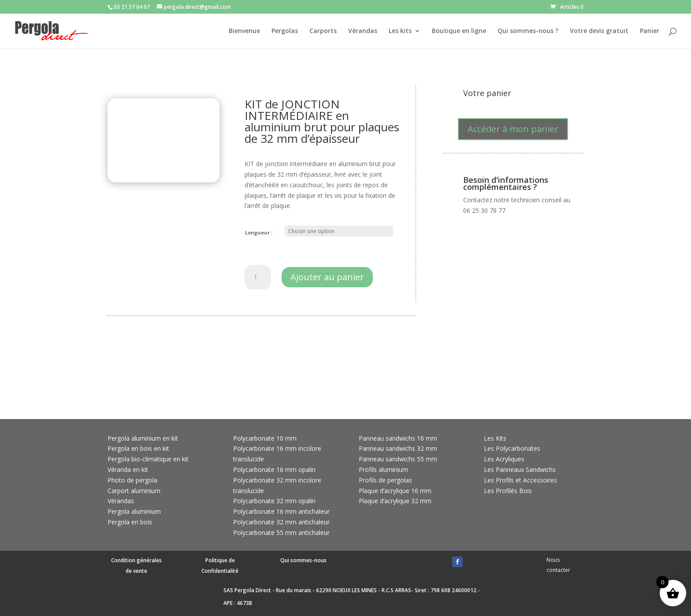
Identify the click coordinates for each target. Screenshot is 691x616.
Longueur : (259, 232)
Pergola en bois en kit (138, 448)
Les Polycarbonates (512, 448)
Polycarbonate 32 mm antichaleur (281, 522)
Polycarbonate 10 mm (265, 438)
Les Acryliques (504, 459)
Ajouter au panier (327, 277)
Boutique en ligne (459, 31)
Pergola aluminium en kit (143, 438)
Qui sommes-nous (303, 560)
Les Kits (495, 438)
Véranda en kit (128, 469)
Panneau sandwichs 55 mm (398, 459)
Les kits (400, 31)
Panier (650, 31)
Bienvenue (244, 31)
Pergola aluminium (134, 511)
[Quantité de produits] (258, 277)
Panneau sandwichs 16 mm (398, 438)
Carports (323, 31)
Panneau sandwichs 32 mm (398, 448)
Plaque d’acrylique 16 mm (395, 491)
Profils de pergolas (385, 480)
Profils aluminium (383, 469)
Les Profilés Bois (508, 491)
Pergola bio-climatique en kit (148, 459)
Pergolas (285, 31)
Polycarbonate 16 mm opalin (274, 469)
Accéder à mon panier (513, 129)
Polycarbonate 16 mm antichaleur (281, 511)
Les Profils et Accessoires (520, 480)
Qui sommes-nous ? (528, 31)
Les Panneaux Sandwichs (520, 469)
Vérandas (363, 31)
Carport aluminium (134, 491)
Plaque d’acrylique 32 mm (395, 501)
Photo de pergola (132, 480)
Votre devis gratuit (599, 31)
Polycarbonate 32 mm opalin (274, 501)
